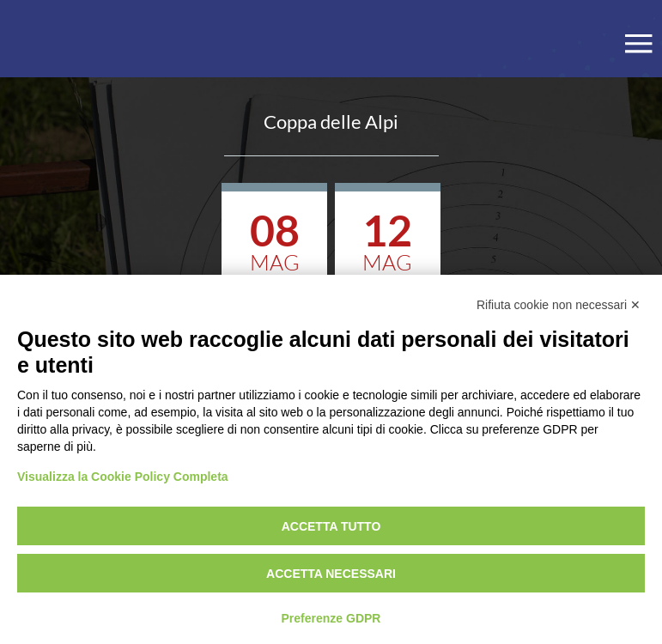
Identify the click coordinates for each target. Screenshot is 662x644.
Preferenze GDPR (331, 618)
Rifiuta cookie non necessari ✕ (559, 305)
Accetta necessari (331, 574)
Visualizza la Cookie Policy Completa (123, 477)
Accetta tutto (331, 526)
